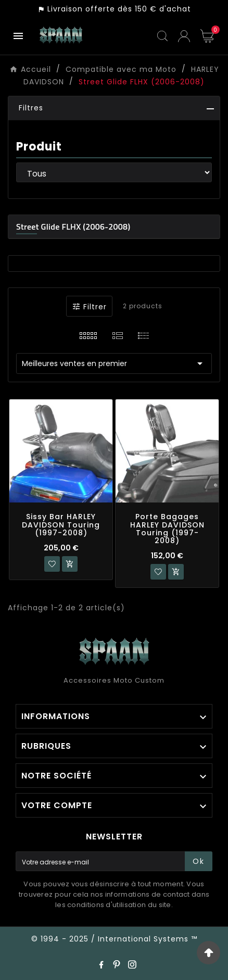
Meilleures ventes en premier (114, 363)
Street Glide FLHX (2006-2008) (73, 227)
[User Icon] (184, 36)
